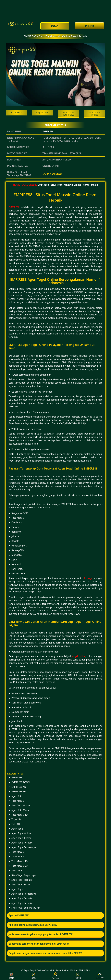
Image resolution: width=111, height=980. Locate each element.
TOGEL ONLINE (29, 185)
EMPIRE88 (48, 131)
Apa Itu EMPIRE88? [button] (19, 915)
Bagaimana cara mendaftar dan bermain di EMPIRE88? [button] (39, 944)
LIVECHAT (100, 976)
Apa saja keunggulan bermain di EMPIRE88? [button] (33, 925)
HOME (17, 185)
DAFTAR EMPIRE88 (53, 174)
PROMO (78, 976)
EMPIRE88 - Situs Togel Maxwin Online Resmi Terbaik (55, 36)
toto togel (88, 578)
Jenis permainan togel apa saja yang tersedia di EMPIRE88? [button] (41, 934)
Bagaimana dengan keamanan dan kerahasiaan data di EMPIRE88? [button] (45, 953)
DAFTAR (56, 976)
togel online (79, 656)
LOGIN (33, 976)
